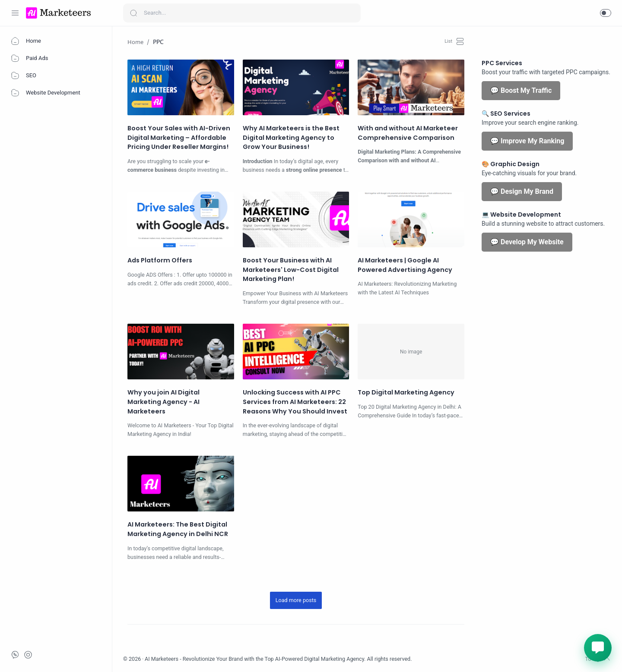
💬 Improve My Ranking (527, 141)
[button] (606, 13)
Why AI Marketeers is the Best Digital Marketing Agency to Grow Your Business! (291, 137)
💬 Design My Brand (522, 191)
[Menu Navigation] (15, 13)
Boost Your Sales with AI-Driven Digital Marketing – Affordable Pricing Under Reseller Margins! (179, 137)
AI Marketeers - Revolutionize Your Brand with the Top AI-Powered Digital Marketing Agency (254, 659)
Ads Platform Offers (160, 260)
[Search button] (133, 13)
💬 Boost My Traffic (521, 90)
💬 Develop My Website (527, 242)
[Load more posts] (296, 600)
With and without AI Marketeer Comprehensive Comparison (408, 133)
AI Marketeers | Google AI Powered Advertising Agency (405, 265)
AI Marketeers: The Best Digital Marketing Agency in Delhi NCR (178, 529)
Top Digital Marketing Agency (406, 392)
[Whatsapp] (15, 655)
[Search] (242, 13)
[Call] (28, 655)
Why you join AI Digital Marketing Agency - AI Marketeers (163, 402)
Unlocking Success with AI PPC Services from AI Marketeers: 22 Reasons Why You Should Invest (295, 402)
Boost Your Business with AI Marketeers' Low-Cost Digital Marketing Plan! (291, 270)
